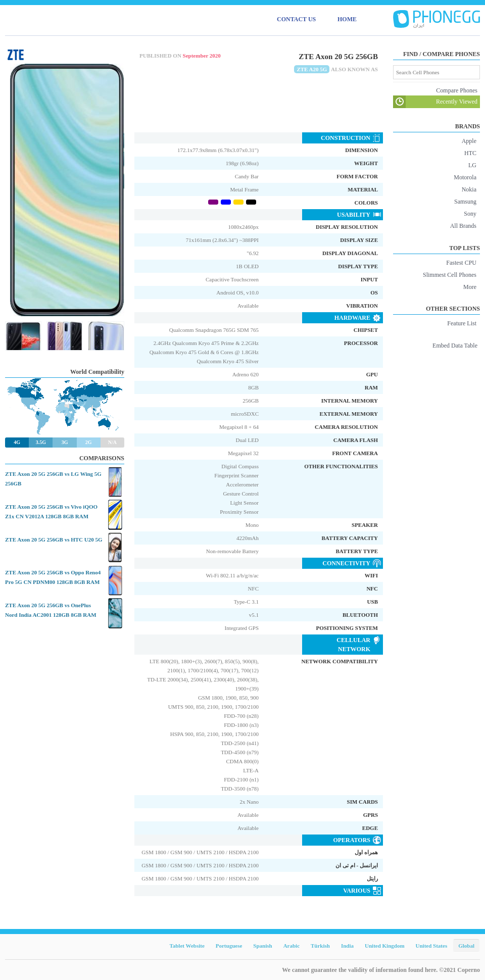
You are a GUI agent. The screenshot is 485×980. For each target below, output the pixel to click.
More (470, 287)
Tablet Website (187, 946)
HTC (470, 153)
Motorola (465, 177)
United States (432, 946)
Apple (469, 141)
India (347, 946)
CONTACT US (296, 19)
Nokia (469, 189)
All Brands (463, 226)
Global (466, 946)
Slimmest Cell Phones (450, 275)
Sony (470, 214)
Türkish (320, 946)
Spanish (262, 946)
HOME (347, 19)
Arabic (292, 946)
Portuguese (229, 946)
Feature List (462, 323)
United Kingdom (385, 946)
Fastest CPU (461, 263)
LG (472, 165)
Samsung (465, 202)
